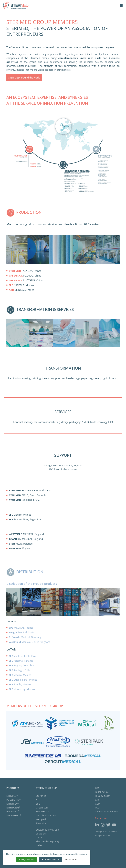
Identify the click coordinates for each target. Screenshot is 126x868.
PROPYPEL (13, 812)
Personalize (71, 860)
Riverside (41, 823)
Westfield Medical (46, 815)
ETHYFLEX (13, 804)
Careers (40, 838)
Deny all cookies (50, 860)
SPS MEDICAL (43, 812)
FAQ (97, 808)
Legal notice (102, 792)
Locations (41, 834)
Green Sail (42, 808)
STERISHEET (14, 815)
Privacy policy (103, 796)
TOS (97, 788)
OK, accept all (27, 860)
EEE (38, 804)
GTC (97, 800)
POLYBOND (14, 800)
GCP (97, 804)
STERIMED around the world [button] (24, 78)
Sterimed (41, 796)
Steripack (41, 819)
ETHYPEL (12, 796)
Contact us (101, 818)
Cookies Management (107, 812)
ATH (38, 800)
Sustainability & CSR (47, 830)
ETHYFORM (13, 808)
